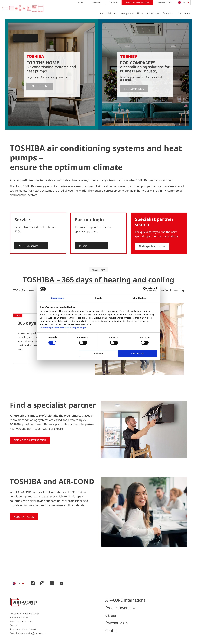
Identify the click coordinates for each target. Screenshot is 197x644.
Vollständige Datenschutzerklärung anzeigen (63, 328)
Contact (163, 15)
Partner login (161, 2)
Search (183, 14)
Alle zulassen (138, 354)
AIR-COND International (130, 601)
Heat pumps (123, 15)
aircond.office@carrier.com (32, 633)
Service (110, 2)
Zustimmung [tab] (58, 298)
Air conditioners (105, 15)
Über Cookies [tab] (140, 298)
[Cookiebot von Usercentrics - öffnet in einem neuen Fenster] (145, 289)
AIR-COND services (29, 246)
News (137, 15)
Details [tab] (99, 298)
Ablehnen (98, 354)
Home (77, 2)
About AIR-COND (24, 517)
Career (112, 618)
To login (83, 246)
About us (148, 15)
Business (92, 2)
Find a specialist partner (134, 2)
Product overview (123, 609)
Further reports (174, 384)
